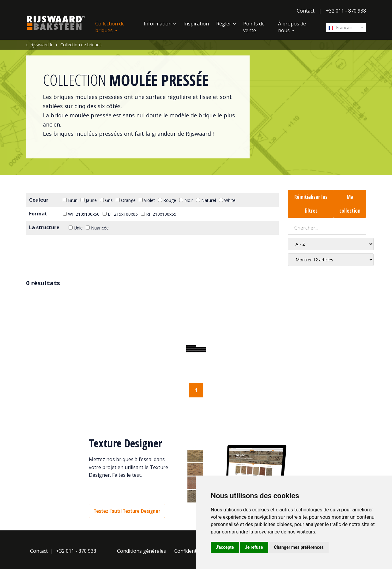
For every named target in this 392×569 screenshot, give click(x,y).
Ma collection (350, 204)
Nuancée (97, 228)
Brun (70, 200)
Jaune (89, 200)
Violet (147, 200)
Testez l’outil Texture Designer (127, 511)
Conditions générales (141, 551)
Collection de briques (110, 27)
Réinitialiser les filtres (311, 204)
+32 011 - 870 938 (346, 11)
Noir (186, 200)
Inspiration (196, 24)
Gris (106, 200)
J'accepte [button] (225, 547)
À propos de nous (292, 27)
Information (158, 24)
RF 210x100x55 (159, 214)
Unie (76, 228)
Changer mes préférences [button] (299, 547)
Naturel (206, 200)
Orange (126, 200)
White (227, 200)
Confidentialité (191, 551)
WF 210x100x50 (81, 214)
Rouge (167, 200)
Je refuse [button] (254, 547)
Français (341, 27)
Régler (224, 24)
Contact (306, 11)
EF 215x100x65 (120, 214)
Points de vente (254, 27)
